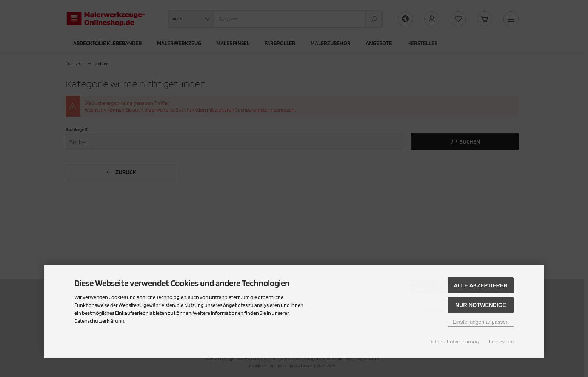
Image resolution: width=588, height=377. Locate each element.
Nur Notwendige (480, 305)
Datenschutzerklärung (454, 342)
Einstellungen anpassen (481, 322)
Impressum (501, 342)
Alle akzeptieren (481, 285)
